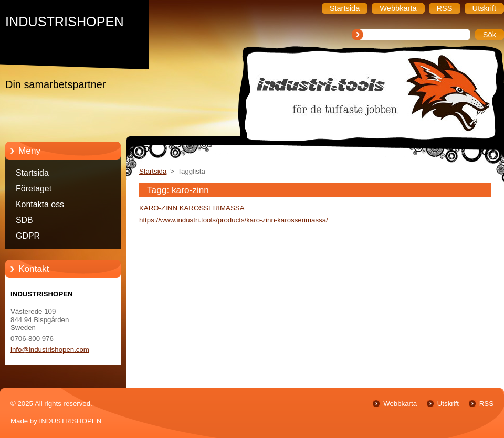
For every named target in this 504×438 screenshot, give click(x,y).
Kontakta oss (40, 204)
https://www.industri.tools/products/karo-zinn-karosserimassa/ (234, 220)
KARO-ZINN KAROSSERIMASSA (192, 208)
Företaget (34, 189)
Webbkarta (400, 404)
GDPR (28, 236)
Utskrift (448, 404)
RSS (486, 404)
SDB (24, 220)
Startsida (32, 173)
